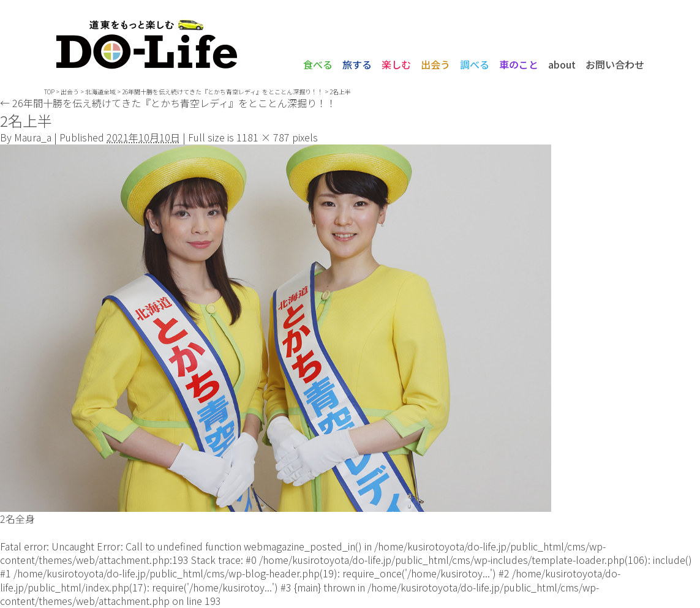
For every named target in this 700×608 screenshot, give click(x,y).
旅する (357, 64)
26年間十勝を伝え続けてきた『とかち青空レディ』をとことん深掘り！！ (168, 103)
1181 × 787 (263, 137)
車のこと (519, 64)
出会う (435, 64)
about (562, 64)
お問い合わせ (615, 64)
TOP (49, 92)
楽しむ (396, 64)
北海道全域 (100, 92)
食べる (318, 64)
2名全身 (17, 519)
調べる (475, 64)
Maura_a (33, 137)
